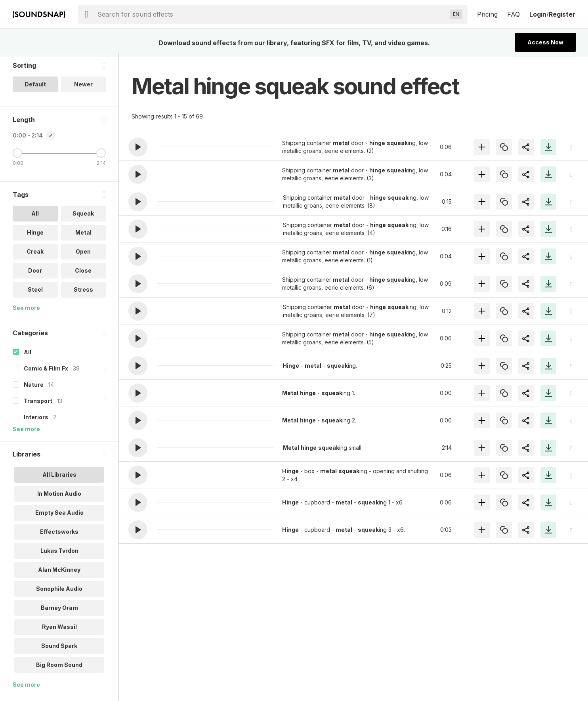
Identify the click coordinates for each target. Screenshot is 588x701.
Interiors (36, 421)
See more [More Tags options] (26, 312)
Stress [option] (83, 294)
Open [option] (83, 256)
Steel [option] (35, 294)
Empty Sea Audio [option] (59, 517)
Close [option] (83, 275)
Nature (34, 389)
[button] (138, 147)
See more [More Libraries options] (26, 689)
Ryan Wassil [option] (59, 631)
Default (35, 89)
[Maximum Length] (101, 157)
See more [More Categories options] (26, 433)
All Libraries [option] (59, 479)
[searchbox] (272, 14)
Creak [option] (35, 256)
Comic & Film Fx (46, 373)
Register (562, 14)
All (28, 356)
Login (538, 14)
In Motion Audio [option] (59, 498)
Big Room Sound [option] (59, 669)
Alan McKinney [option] (59, 574)
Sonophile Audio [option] (59, 593)
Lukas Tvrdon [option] (59, 555)
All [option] (35, 218)
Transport (38, 405)
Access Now (545, 42)
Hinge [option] (35, 237)
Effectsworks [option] (59, 536)
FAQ (514, 14)
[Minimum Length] (17, 157)
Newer (83, 89)
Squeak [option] (83, 218)
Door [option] (35, 275)
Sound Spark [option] (59, 650)
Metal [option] (83, 237)
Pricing (487, 14)
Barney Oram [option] (59, 612)
